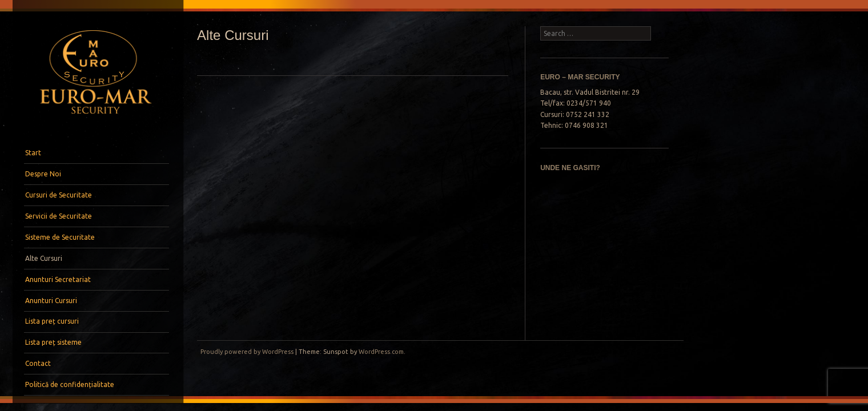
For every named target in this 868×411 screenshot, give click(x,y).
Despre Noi (43, 174)
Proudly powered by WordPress (247, 352)
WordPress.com (381, 352)
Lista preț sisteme (53, 342)
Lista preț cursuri (52, 321)
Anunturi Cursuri (51, 301)
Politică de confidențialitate (70, 384)
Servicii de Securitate (59, 216)
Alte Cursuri (44, 258)
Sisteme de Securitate (60, 237)
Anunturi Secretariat (58, 279)
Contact (38, 363)
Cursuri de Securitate (59, 195)
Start (33, 153)
